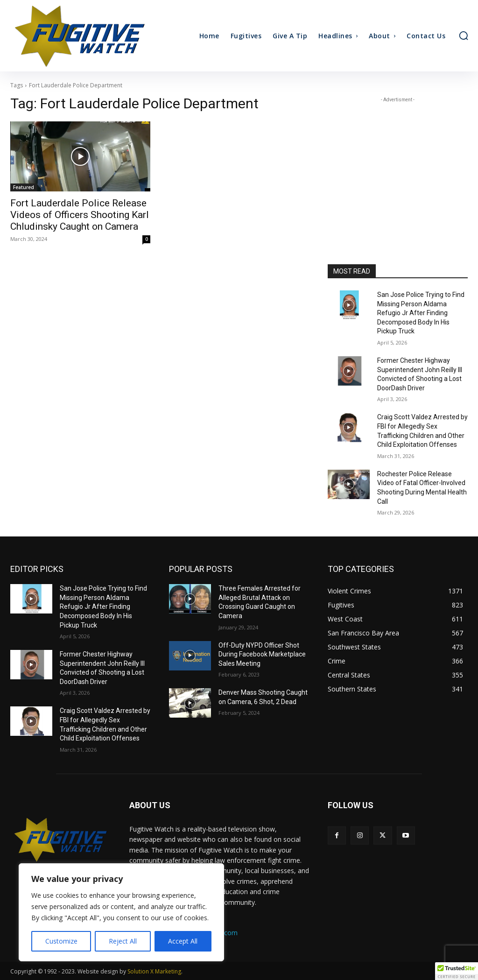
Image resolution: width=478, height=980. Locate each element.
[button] (464, 35)
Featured (24, 187)
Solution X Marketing (154, 971)
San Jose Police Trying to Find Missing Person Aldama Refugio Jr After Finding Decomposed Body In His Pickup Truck (421, 313)
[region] (121, 912)
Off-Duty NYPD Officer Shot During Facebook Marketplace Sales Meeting (262, 654)
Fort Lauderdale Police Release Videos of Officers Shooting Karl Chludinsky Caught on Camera (80, 215)
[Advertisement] (398, 163)
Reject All (123, 941)
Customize (61, 941)
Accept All (183, 941)
